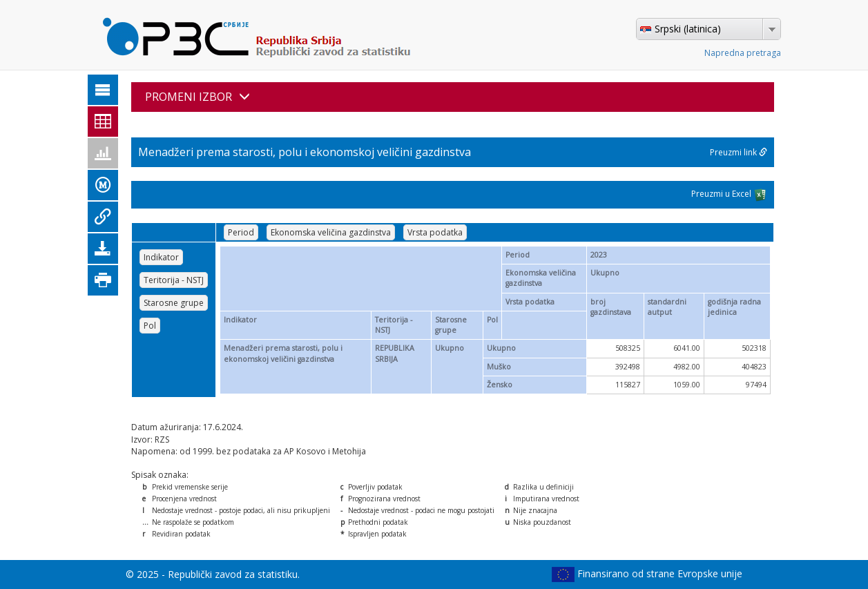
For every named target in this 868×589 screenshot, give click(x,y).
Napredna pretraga (743, 53)
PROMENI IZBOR (197, 97)
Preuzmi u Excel (729, 195)
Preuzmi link (739, 152)
